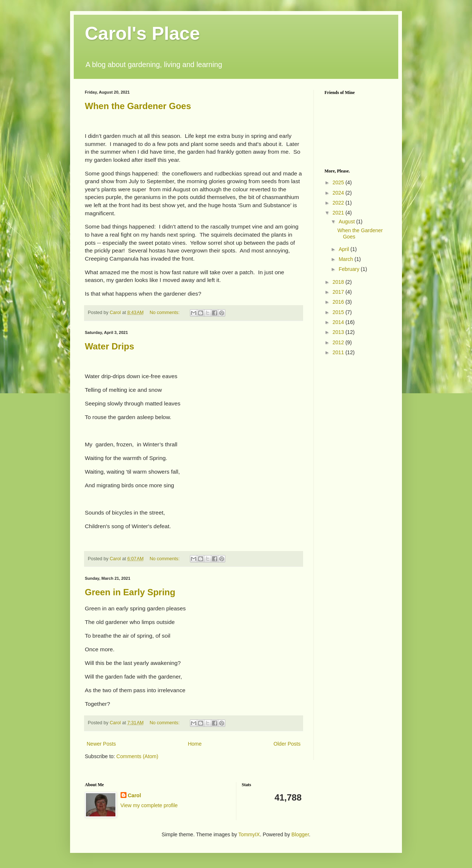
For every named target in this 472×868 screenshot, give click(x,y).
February (350, 269)
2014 (339, 322)
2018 (339, 282)
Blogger (300, 834)
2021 (339, 213)
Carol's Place (142, 34)
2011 (339, 352)
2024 (339, 193)
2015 (339, 312)
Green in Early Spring (130, 592)
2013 (339, 332)
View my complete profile (149, 805)
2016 (339, 302)
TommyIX (249, 834)
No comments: (165, 313)
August (347, 222)
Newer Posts (101, 744)
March (346, 259)
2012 (339, 342)
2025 (339, 182)
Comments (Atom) (138, 756)
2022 (339, 203)
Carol (135, 795)
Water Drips (110, 346)
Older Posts (287, 744)
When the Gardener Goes (138, 106)
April (344, 249)
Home (195, 744)
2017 (339, 292)
